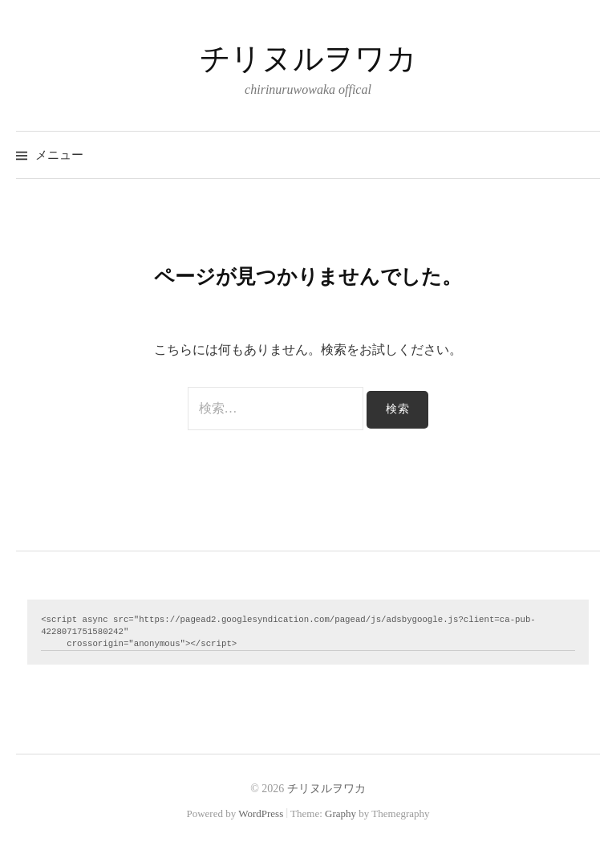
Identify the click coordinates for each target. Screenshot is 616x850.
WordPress (261, 813)
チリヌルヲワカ (308, 59)
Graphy (340, 813)
